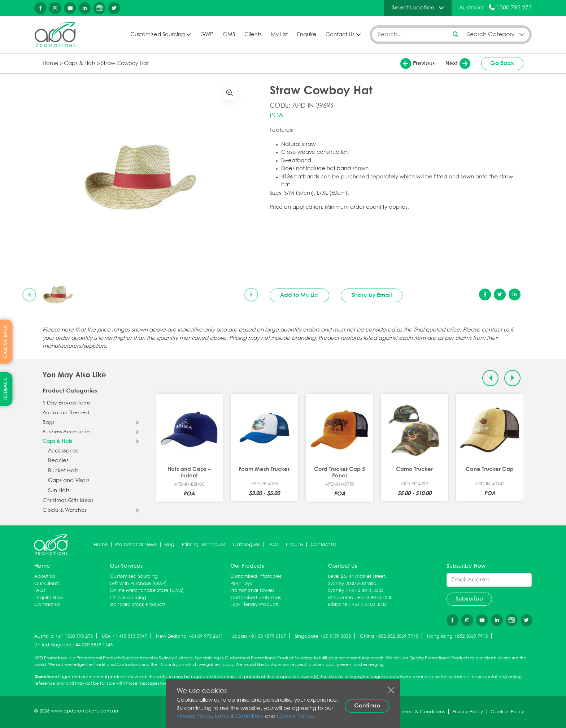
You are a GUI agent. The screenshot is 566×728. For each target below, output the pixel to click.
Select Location (413, 8)
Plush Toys (241, 584)
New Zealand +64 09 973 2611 (190, 636)
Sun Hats (59, 491)
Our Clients (47, 584)
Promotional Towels (252, 591)
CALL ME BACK (6, 342)
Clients (253, 35)
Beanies (58, 461)
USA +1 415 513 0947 (124, 636)
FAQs (273, 545)
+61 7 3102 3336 (369, 605)
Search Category (491, 34)
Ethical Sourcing (128, 598)
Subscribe (469, 599)
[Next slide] (251, 295)
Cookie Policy (295, 716)
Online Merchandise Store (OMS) (147, 591)
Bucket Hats (63, 471)
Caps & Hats (80, 64)
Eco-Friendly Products (254, 605)
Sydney (336, 591)
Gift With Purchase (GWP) (138, 584)
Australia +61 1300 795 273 (64, 636)
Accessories (63, 451)
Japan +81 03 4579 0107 (259, 636)
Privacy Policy (194, 716)
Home (51, 64)
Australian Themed (66, 413)
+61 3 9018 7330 (375, 598)
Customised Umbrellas (256, 598)
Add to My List (299, 295)
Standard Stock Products (138, 605)
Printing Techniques (204, 545)
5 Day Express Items (66, 403)
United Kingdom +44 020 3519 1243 (73, 645)
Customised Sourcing (158, 35)
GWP (207, 35)
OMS (229, 35)
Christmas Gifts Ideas (68, 500)
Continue (367, 706)
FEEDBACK (6, 389)
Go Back (502, 63)
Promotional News (136, 545)
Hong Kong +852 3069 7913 (457, 636)
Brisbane (338, 605)
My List (279, 35)
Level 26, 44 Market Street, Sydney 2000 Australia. (357, 580)
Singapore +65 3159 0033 (323, 636)
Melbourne (341, 598)
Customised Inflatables (256, 577)
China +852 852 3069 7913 (389, 636)
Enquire (307, 35)
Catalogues (246, 545)
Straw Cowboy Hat (125, 64)
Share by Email (372, 295)
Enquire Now (49, 598)
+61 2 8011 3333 (366, 591)
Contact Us (340, 35)
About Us (45, 577)
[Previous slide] (29, 295)
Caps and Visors (69, 481)
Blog (169, 545)
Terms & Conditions (239, 716)
